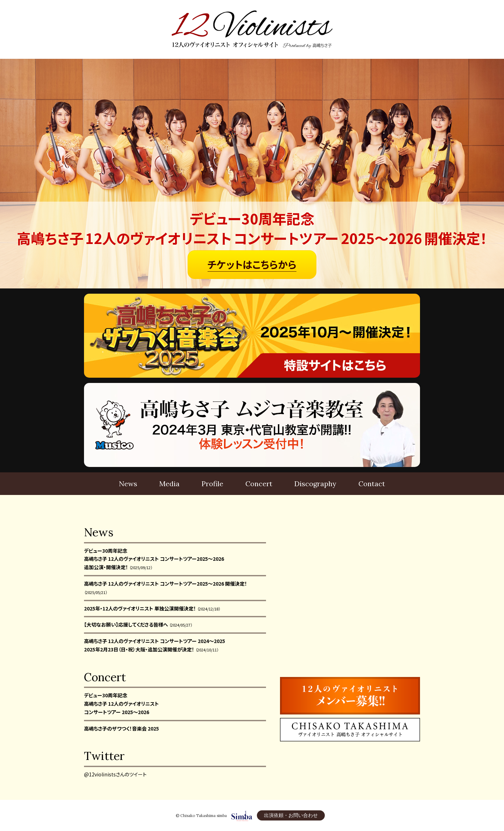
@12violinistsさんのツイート (115, 774)
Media (169, 484)
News (128, 484)
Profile (212, 484)
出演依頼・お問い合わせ (291, 815)
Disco (315, 484)
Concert (259, 484)
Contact (372, 484)
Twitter (104, 756)
